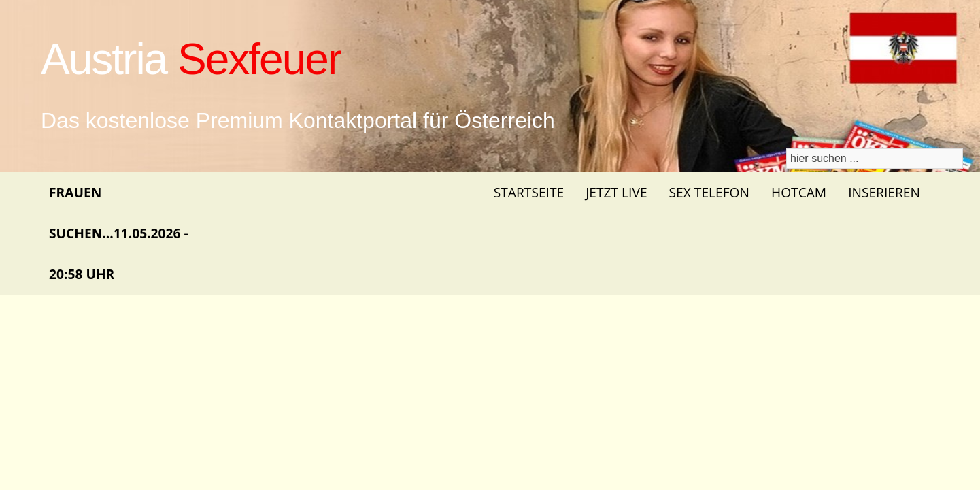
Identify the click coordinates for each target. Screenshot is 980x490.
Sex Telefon (709, 192)
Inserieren (884, 192)
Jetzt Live (616, 192)
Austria (191, 59)
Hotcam (799, 192)
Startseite (529, 192)
